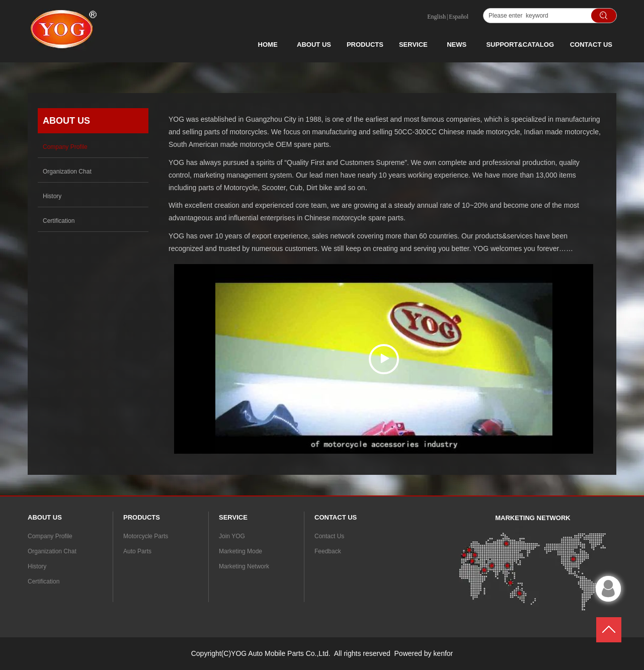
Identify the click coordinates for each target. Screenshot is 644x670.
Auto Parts (137, 551)
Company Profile (50, 536)
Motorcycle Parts (146, 536)
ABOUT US (314, 45)
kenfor (443, 653)
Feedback (328, 551)
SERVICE (413, 45)
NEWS (457, 45)
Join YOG (232, 536)
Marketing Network (244, 566)
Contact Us (329, 536)
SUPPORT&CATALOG (520, 45)
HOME (268, 45)
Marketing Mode (240, 551)
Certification (44, 581)
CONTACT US (591, 45)
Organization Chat (52, 551)
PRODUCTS (365, 45)
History (37, 566)
